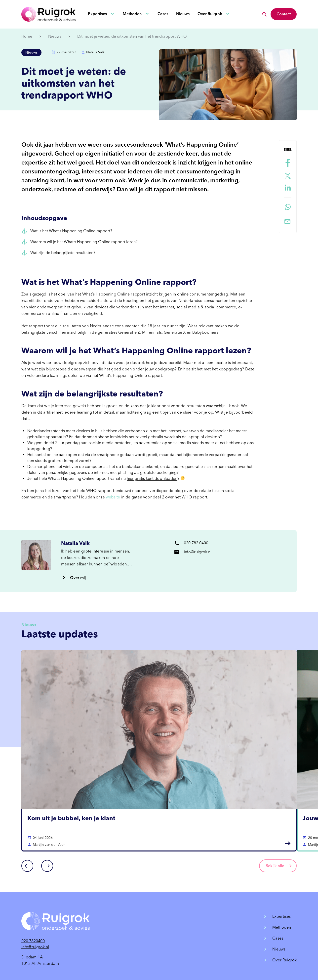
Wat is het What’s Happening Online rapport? (71, 231)
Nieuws (183, 14)
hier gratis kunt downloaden (152, 478)
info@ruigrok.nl (35, 947)
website (113, 497)
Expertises (97, 14)
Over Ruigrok (210, 14)
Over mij (78, 578)
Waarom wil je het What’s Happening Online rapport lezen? (84, 242)
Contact (284, 14)
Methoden (132, 14)
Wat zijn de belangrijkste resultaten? (63, 253)
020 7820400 (33, 941)
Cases (163, 14)
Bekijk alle (275, 866)
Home (27, 36)
